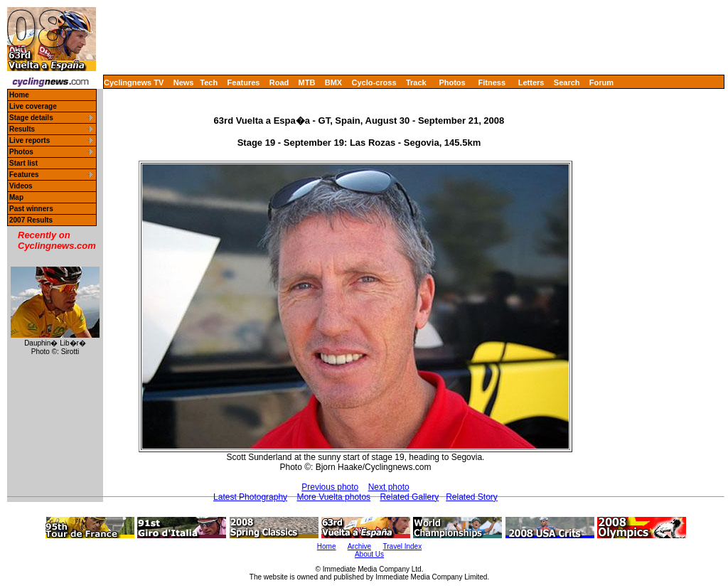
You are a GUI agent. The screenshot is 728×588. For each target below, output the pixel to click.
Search (567, 82)
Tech (209, 82)
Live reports (30, 140)
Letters (531, 82)
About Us (369, 554)
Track (416, 82)
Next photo (389, 487)
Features (244, 82)
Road (279, 82)
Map (16, 197)
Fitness (492, 82)
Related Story (472, 497)
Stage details (31, 118)
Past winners (31, 209)
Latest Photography (250, 497)
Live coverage (33, 106)
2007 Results (31, 220)
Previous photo (330, 487)
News (184, 82)
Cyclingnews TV (134, 82)
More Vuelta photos (333, 497)
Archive (359, 546)
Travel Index (403, 546)
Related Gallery (409, 497)
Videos (21, 186)
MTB (307, 82)
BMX (333, 82)
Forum (601, 82)
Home (19, 95)
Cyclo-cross (374, 82)
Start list (23, 163)
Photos (452, 82)
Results (22, 129)
